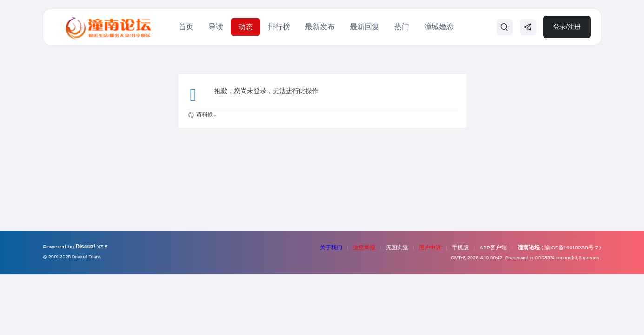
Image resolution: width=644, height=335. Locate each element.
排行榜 (279, 27)
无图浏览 (397, 248)
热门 (402, 27)
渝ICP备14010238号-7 (571, 248)
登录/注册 (567, 27)
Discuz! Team (86, 257)
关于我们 (331, 248)
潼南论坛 (529, 248)
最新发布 (320, 27)
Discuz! (86, 247)
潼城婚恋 (439, 27)
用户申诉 (430, 248)
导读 (216, 27)
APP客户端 (493, 248)
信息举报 (364, 248)
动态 (246, 27)
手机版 (460, 248)
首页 (186, 27)
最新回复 (365, 27)
